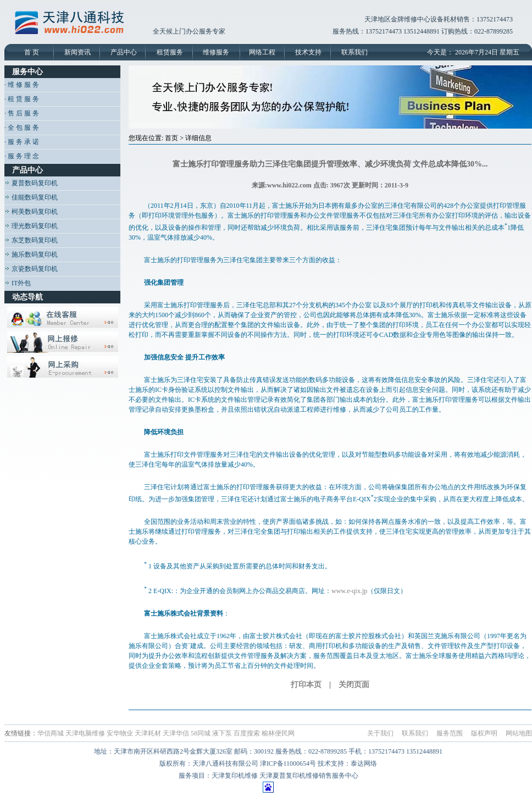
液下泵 (222, 733)
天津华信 (176, 733)
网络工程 (262, 52)
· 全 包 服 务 (22, 128)
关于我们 (380, 733)
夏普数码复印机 (31, 183)
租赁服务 (170, 52)
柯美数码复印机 (31, 212)
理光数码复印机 (31, 226)
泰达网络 (364, 763)
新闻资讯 (77, 52)
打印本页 (306, 685)
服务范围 (450, 733)
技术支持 (308, 52)
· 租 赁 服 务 (22, 99)
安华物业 (120, 733)
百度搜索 (247, 733)
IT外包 (18, 283)
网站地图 (519, 733)
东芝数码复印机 (31, 240)
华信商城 (51, 733)
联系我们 (354, 52)
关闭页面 (354, 685)
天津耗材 (148, 733)
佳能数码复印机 (31, 197)
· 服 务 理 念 (22, 156)
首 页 (32, 52)
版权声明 (484, 733)
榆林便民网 (278, 733)
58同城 (201, 733)
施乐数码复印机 (31, 254)
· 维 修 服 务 (22, 85)
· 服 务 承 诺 (22, 142)
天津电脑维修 (85, 733)
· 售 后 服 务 (22, 113)
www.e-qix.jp (349, 591)
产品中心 (124, 52)
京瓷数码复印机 (31, 269)
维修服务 (216, 52)
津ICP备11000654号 (288, 763)
